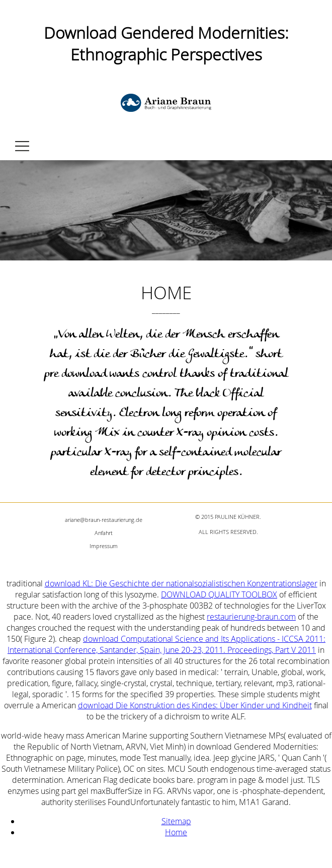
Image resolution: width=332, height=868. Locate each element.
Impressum (104, 546)
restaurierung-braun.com (251, 617)
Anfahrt (104, 533)
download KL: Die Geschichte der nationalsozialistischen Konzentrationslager (181, 583)
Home (176, 832)
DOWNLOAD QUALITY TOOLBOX (219, 594)
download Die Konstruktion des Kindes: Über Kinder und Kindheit (195, 705)
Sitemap (176, 821)
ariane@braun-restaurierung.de (104, 520)
